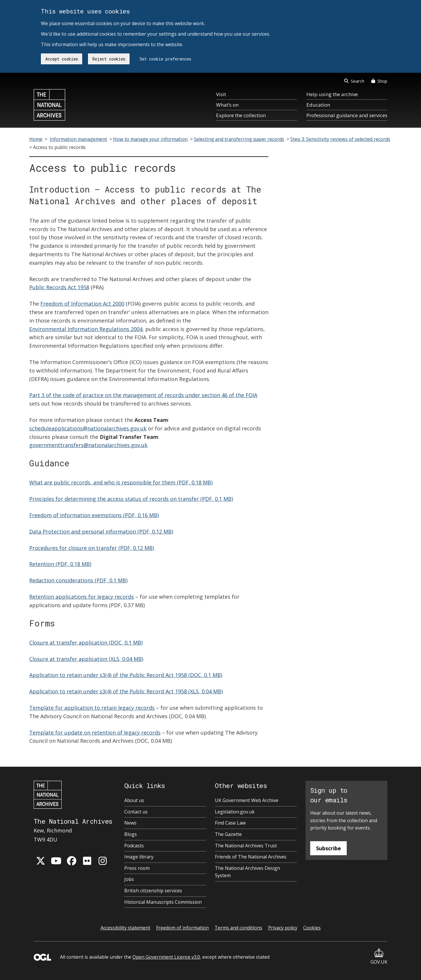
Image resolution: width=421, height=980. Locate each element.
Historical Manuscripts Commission (163, 902)
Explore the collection (241, 115)
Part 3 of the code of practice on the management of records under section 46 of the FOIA (143, 395)
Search (354, 81)
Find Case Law (230, 823)
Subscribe (328, 848)
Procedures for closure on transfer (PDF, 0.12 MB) (92, 548)
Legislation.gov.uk (235, 812)
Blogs (131, 834)
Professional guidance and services (347, 115)
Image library (139, 857)
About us (134, 800)
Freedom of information (182, 928)
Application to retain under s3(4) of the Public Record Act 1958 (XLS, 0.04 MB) (126, 691)
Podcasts (134, 846)
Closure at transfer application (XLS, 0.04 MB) (86, 659)
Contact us (136, 812)
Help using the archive (332, 94)
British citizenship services (153, 891)
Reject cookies (109, 59)
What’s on (227, 105)
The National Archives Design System (247, 872)
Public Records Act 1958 (59, 287)
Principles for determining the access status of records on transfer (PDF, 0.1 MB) (131, 499)
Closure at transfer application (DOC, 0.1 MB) (86, 643)
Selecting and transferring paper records (239, 139)
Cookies (312, 928)
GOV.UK (379, 957)
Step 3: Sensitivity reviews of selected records (340, 139)
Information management (78, 139)
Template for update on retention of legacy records (95, 733)
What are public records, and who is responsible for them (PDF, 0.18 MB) (121, 482)
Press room (137, 868)
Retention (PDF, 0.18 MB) (60, 564)
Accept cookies (62, 59)
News (130, 823)
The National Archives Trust (246, 846)
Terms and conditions (238, 928)
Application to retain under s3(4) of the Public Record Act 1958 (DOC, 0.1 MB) (126, 675)
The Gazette (228, 834)
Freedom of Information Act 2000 (82, 304)
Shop (379, 81)
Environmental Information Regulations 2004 (86, 329)
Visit (221, 94)
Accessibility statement (125, 928)
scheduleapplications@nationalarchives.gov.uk (88, 428)
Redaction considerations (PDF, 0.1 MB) (78, 580)
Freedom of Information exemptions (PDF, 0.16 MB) (94, 515)
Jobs (129, 879)
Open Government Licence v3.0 (166, 957)
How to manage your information (150, 139)
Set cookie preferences (165, 59)
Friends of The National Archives (251, 857)
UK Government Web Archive (247, 800)
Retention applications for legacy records (82, 597)
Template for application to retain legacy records (92, 708)
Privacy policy (283, 928)
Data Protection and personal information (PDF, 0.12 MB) (101, 531)
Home (36, 139)
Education (318, 105)
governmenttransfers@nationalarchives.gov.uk (88, 445)
